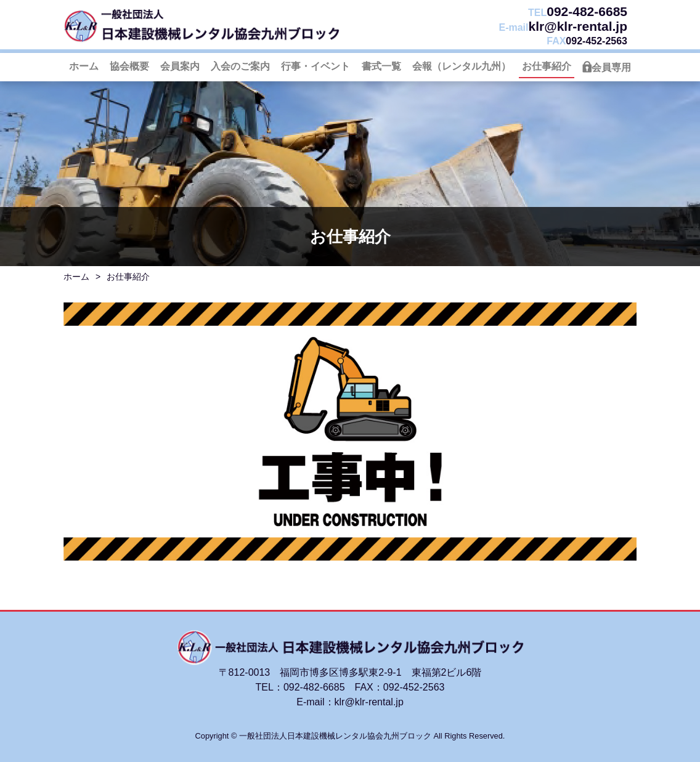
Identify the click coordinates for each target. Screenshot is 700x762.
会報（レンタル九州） (462, 66)
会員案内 (180, 66)
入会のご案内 (240, 66)
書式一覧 (381, 66)
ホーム (84, 66)
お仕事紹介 (547, 66)
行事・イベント (315, 66)
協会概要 (129, 66)
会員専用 (611, 67)
